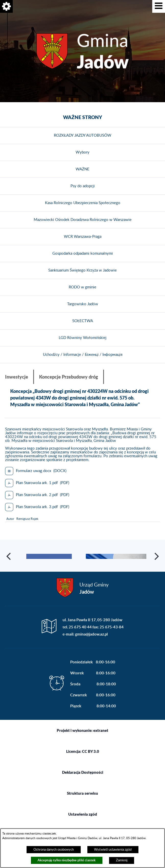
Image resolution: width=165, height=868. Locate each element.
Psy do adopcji (83, 186)
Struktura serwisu (82, 816)
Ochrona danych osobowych (54, 850)
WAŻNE (82, 169)
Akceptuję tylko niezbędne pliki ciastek (67, 860)
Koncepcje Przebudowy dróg (69, 377)
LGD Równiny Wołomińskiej (83, 338)
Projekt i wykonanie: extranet (82, 753)
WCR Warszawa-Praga (83, 237)
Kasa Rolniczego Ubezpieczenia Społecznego (83, 203)
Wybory (82, 152)
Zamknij (122, 860)
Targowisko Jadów (83, 304)
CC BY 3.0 (91, 774)
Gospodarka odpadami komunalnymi (83, 254)
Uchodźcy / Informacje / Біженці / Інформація (83, 355)
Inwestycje (17, 377)
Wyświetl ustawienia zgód (113, 850)
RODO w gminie (82, 287)
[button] (159, 6)
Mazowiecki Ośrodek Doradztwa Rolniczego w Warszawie (83, 220)
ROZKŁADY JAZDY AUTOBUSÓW (83, 136)
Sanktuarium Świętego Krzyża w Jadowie (82, 270)
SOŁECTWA (83, 321)
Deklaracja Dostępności (83, 795)
